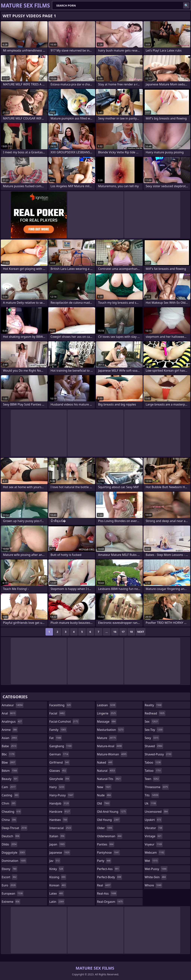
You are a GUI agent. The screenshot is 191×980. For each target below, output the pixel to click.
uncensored (157, 812)
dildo (10, 844)
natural (106, 771)
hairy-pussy (62, 795)
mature (107, 738)
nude (104, 795)
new (104, 787)
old (104, 803)
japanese (60, 853)
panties (106, 844)
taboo (153, 762)
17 (123, 632)
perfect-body (109, 877)
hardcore (60, 812)
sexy (152, 738)
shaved (154, 746)
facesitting (61, 705)
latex (57, 893)
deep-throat (15, 828)
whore (154, 885)
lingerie (107, 713)
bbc (8, 754)
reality (154, 705)
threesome (157, 787)
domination (14, 861)
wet (152, 861)
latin (57, 902)
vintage (154, 836)
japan (58, 844)
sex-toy (154, 730)
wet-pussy (156, 869)
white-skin (156, 877)
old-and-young (112, 812)
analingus (12, 722)
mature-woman (112, 754)
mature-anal (110, 746)
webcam (155, 853)
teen (152, 779)
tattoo (153, 771)
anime (10, 730)
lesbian (107, 705)
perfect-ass (108, 869)
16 (115, 632)
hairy (57, 787)
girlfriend (60, 762)
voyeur (154, 844)
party (104, 861)
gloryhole (60, 779)
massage (107, 722)
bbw (9, 762)
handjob (60, 803)
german (59, 754)
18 (131, 632)
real (104, 885)
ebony (10, 869)
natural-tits (109, 779)
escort (10, 877)
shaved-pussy (158, 754)
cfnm (9, 803)
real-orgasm (110, 902)
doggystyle (14, 853)
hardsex (59, 820)
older (105, 828)
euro (9, 885)
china (9, 820)
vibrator (154, 828)
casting (10, 795)
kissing (58, 877)
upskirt (153, 820)
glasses (58, 771)
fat (56, 738)
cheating (11, 812)
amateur (13, 705)
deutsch (11, 836)
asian (10, 738)
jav (55, 861)
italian (57, 836)
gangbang (61, 746)
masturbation (111, 730)
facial (58, 713)
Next (141, 632)
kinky (57, 869)
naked (105, 762)
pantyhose (108, 853)
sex (152, 722)
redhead (155, 713)
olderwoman (110, 836)
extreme (11, 902)
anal (9, 713)
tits (152, 795)
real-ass (107, 893)
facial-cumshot (64, 722)
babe (9, 746)
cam (9, 787)
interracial (61, 828)
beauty (10, 779)
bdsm (10, 771)
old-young (109, 820)
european (13, 893)
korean (58, 885)
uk (151, 803)
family (58, 730)
